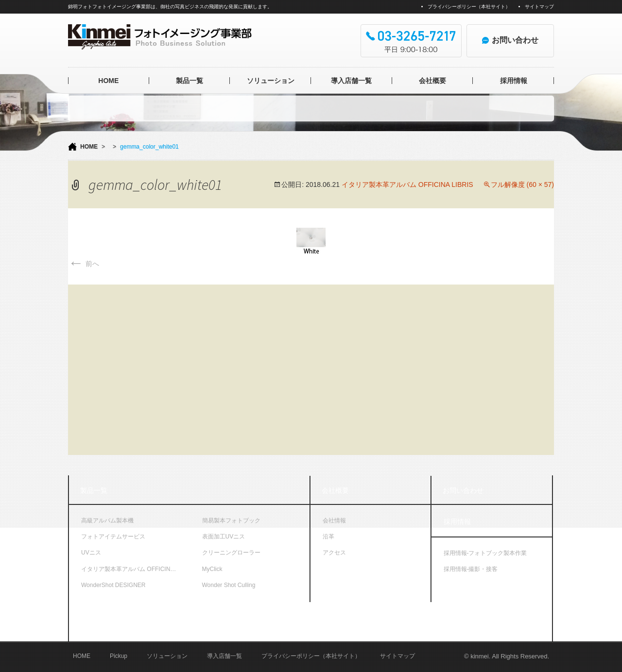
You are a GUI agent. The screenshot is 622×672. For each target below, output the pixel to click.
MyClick (212, 569)
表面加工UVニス (224, 537)
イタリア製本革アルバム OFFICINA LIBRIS (407, 185)
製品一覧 (190, 81)
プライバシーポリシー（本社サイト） (469, 7)
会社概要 (432, 81)
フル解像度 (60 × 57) (522, 185)
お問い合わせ (463, 490)
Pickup (119, 656)
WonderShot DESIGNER (113, 585)
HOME (108, 81)
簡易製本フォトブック (231, 521)
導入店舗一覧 (351, 81)
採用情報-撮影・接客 (471, 569)
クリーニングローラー (231, 553)
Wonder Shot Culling (229, 585)
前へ (84, 264)
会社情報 (334, 521)
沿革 (328, 537)
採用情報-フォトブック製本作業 (485, 553)
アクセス (334, 553)
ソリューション (271, 81)
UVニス (91, 553)
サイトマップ (539, 7)
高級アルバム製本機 (107, 521)
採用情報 (514, 81)
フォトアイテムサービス (113, 537)
